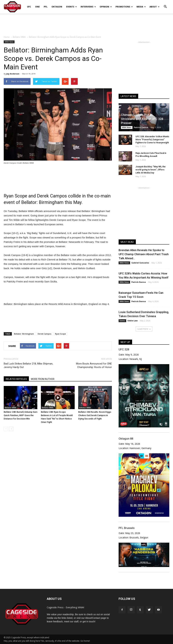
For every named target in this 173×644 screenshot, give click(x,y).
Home (7, 37)
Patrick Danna (141, 127)
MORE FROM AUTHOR (43, 379)
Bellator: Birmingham (24, 334)
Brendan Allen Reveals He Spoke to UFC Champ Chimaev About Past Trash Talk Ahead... (144, 254)
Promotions (124, 7)
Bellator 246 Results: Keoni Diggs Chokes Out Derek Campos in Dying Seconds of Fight (95, 415)
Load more (144, 329)
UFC (29, 7)
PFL (46, 7)
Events (72, 7)
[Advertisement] (86, 23)
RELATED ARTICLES (16, 379)
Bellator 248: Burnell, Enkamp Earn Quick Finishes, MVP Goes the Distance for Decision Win (21, 415)
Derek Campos (45, 334)
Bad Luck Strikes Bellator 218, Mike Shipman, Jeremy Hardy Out (28, 365)
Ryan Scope (60, 334)
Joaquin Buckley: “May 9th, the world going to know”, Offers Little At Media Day (151, 170)
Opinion (106, 7)
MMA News (9, 42)
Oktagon (57, 7)
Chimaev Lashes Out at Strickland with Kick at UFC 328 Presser (142, 119)
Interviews (88, 7)
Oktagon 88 (126, 439)
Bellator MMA (10, 408)
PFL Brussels (127, 528)
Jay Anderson (13, 74)
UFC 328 (124, 349)
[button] (165, 4)
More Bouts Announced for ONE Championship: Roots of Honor (94, 365)
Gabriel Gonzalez (140, 263)
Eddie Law (133, 321)
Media (141, 7)
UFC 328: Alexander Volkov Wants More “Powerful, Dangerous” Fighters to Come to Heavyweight (152, 140)
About (155, 7)
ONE (37, 7)
